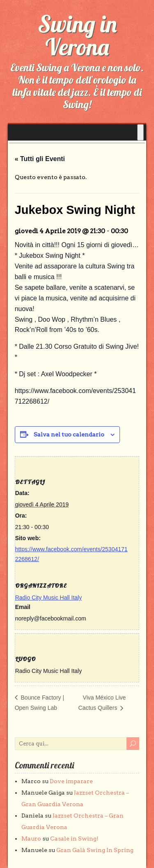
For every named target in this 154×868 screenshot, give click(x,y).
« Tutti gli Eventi (40, 159)
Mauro (31, 838)
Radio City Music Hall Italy (49, 598)
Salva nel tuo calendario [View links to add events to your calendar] (69, 434)
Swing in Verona (77, 35)
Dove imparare (71, 781)
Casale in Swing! (74, 838)
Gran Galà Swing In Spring (95, 850)
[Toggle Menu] (140, 132)
